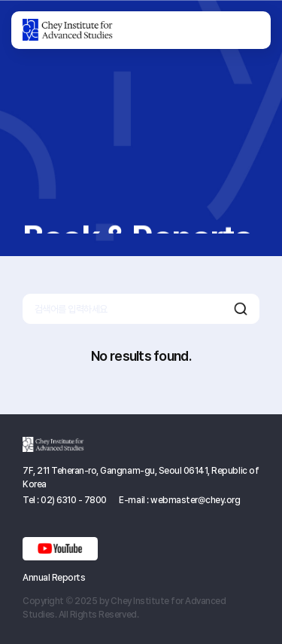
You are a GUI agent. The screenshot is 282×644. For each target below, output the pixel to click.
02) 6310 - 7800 (74, 500)
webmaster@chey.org (195, 500)
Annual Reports (54, 578)
